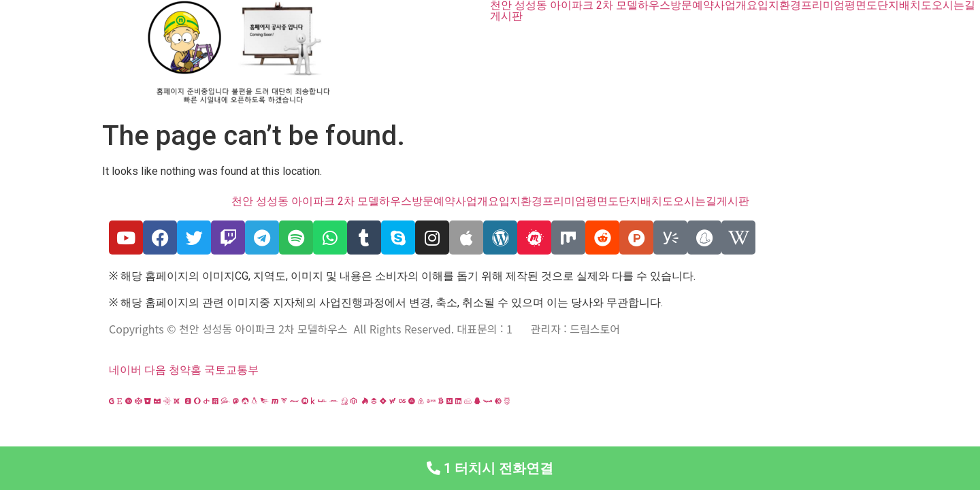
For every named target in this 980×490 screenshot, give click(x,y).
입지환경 (779, 5)
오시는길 (953, 5)
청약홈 (185, 370)
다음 (155, 370)
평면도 (861, 5)
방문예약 (692, 5)
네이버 (125, 370)
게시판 (506, 16)
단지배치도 (904, 5)
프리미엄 (823, 5)
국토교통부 (231, 370)
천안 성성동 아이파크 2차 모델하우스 (580, 5)
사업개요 (736, 5)
